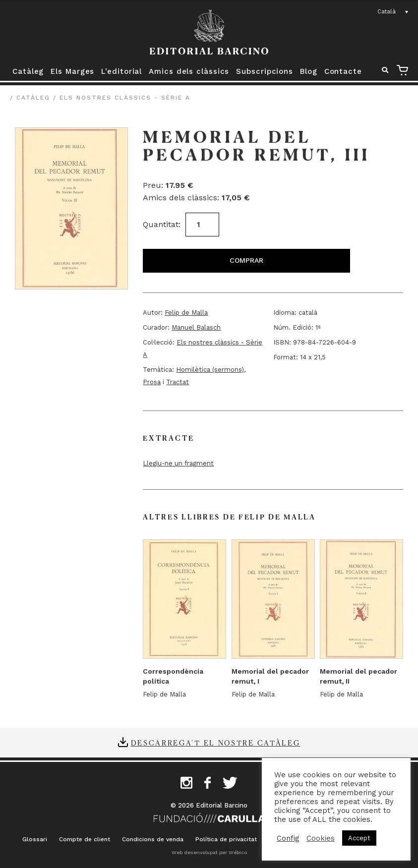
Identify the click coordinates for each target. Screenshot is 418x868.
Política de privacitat (226, 839)
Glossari (35, 839)
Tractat (178, 382)
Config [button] (288, 838)
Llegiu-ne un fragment (178, 463)
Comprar (246, 260)
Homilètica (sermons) (210, 370)
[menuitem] (393, 12)
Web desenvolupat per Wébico (209, 852)
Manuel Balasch (196, 327)
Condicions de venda (153, 839)
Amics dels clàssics (189, 71)
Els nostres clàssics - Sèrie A (125, 98)
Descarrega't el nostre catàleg (216, 743)
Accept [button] (359, 838)
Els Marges (72, 71)
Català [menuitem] (387, 11)
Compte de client (85, 839)
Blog (309, 71)
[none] (393, 12)
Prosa (152, 382)
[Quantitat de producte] (202, 225)
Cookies (321, 838)
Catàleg (28, 71)
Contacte (343, 71)
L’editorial (121, 71)
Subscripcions (265, 71)
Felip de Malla (186, 313)
